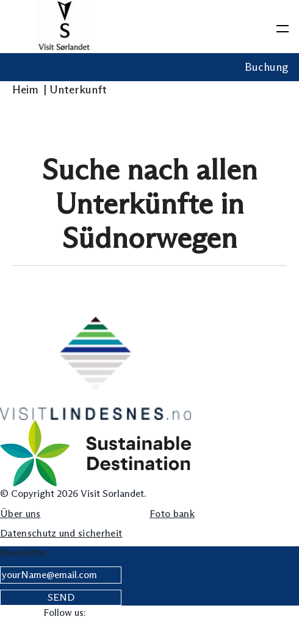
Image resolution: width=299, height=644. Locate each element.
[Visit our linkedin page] (149, 613)
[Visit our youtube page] (224, 613)
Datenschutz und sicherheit (61, 533)
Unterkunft (79, 90)
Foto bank (172, 514)
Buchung (266, 67)
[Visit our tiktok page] (174, 613)
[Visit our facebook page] (99, 613)
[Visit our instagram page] (124, 613)
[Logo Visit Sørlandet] (64, 27)
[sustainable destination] (95, 453)
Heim (29, 90)
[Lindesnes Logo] (95, 368)
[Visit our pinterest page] (199, 613)
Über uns (20, 514)
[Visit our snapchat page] (249, 613)
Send (61, 597)
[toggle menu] (283, 26)
